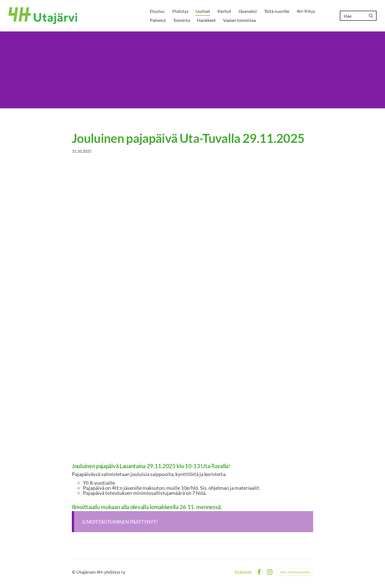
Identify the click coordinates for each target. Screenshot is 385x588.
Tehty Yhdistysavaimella (295, 572)
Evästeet (243, 572)
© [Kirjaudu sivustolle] (74, 572)
